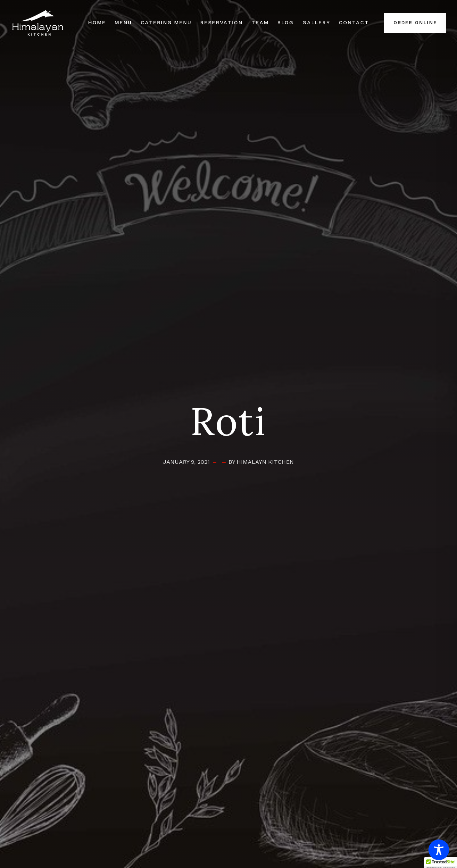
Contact (354, 22)
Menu (123, 22)
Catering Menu (166, 22)
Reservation (221, 22)
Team (260, 22)
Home (97, 22)
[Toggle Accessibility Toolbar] (439, 850)
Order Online (415, 23)
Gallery (316, 22)
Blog (286, 22)
